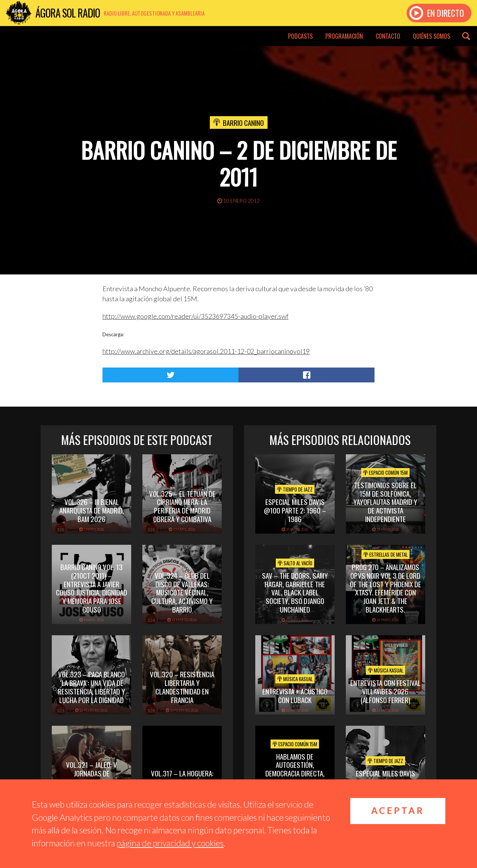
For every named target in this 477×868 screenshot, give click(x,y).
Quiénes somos (432, 36)
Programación (344, 36)
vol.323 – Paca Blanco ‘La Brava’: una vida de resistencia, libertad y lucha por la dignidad (91, 687)
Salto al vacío (295, 563)
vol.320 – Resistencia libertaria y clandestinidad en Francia (182, 687)
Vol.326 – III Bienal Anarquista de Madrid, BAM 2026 (92, 510)
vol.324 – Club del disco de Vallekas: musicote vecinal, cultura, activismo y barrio (182, 592)
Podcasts (300, 36)
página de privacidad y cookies (170, 843)
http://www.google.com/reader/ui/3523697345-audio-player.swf (195, 316)
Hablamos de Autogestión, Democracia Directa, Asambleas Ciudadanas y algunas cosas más (295, 773)
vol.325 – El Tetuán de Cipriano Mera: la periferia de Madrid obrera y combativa (182, 506)
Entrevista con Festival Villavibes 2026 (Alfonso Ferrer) (386, 691)
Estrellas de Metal (386, 554)
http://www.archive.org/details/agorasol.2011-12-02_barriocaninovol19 (206, 351)
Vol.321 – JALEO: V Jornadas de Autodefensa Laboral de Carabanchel (91, 777)
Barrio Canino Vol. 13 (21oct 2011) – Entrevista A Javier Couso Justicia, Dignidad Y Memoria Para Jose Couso (91, 588)
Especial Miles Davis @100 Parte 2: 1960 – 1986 (295, 510)
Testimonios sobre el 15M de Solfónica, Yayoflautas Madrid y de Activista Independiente (385, 502)
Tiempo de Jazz (295, 489)
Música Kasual (295, 679)
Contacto (388, 36)
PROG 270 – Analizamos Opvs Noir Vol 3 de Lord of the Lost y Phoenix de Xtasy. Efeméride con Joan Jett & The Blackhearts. (386, 588)
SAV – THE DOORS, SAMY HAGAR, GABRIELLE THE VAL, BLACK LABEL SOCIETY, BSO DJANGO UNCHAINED (295, 592)
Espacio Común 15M (385, 473)
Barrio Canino (243, 123)
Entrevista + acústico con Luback (295, 695)
